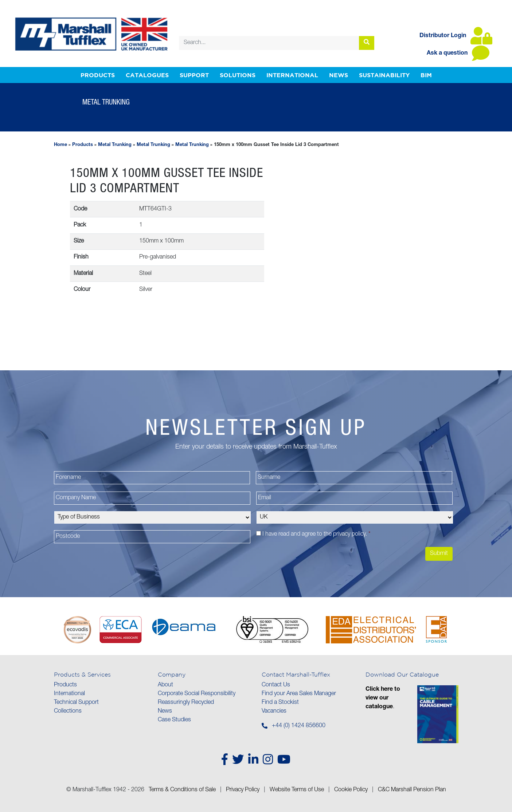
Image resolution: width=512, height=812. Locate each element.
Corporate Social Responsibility (197, 694)
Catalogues (147, 75)
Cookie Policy (351, 790)
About (165, 685)
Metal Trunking (115, 145)
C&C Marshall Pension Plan (412, 790)
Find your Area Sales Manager (299, 694)
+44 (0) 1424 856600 (299, 726)
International (292, 75)
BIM (426, 75)
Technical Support (76, 703)
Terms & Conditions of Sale (182, 790)
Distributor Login (456, 36)
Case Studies (174, 720)
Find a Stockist (280, 703)
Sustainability (384, 75)
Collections (68, 712)
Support (194, 75)
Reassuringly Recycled (186, 703)
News (339, 75)
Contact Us (276, 685)
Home (60, 145)
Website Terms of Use (297, 790)
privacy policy (349, 535)
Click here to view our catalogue (383, 698)
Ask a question (458, 54)
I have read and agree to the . (316, 535)
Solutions (238, 75)
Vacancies (274, 712)
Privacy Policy (243, 790)
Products (98, 75)
